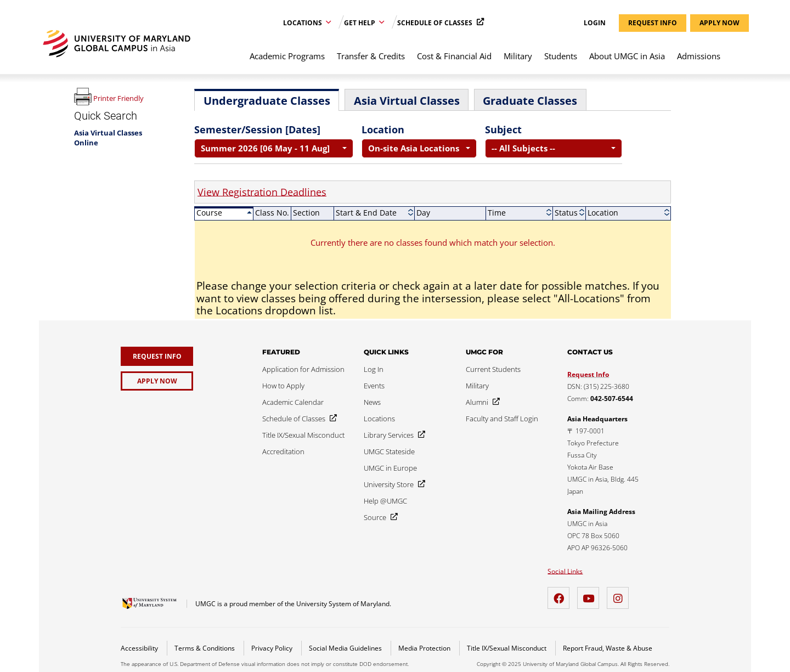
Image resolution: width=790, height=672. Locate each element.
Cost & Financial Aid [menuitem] (454, 56)
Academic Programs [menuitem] (287, 56)
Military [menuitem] (518, 56)
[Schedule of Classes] (297, 419)
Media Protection (425, 648)
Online (86, 143)
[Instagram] (620, 594)
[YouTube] (591, 594)
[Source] (379, 517)
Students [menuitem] (561, 56)
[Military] (477, 386)
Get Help (360, 23)
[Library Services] (392, 435)
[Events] (374, 386)
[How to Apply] (283, 386)
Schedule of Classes (436, 23)
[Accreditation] (283, 451)
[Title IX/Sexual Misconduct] (303, 435)
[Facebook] (561, 594)
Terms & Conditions (205, 648)
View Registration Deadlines (262, 192)
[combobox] (274, 149)
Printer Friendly (119, 98)
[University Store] (392, 484)
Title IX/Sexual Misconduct (507, 648)
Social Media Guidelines (346, 648)
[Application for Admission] (303, 369)
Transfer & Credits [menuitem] (371, 56)
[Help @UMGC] (385, 501)
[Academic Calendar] (293, 402)
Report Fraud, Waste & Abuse (608, 648)
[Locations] (379, 419)
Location (383, 129)
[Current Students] (493, 369)
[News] (372, 402)
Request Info (588, 374)
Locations (303, 23)
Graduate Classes (530, 101)
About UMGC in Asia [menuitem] (627, 56)
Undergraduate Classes (267, 101)
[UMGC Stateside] (389, 451)
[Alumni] (481, 402)
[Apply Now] (157, 381)
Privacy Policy (273, 648)
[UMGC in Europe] (390, 468)
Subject (503, 129)
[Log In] (374, 369)
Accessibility (140, 648)
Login (595, 23)
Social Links (565, 572)
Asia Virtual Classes (108, 133)
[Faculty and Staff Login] (502, 419)
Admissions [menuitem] (699, 56)
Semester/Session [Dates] (257, 129)
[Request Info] (157, 356)
